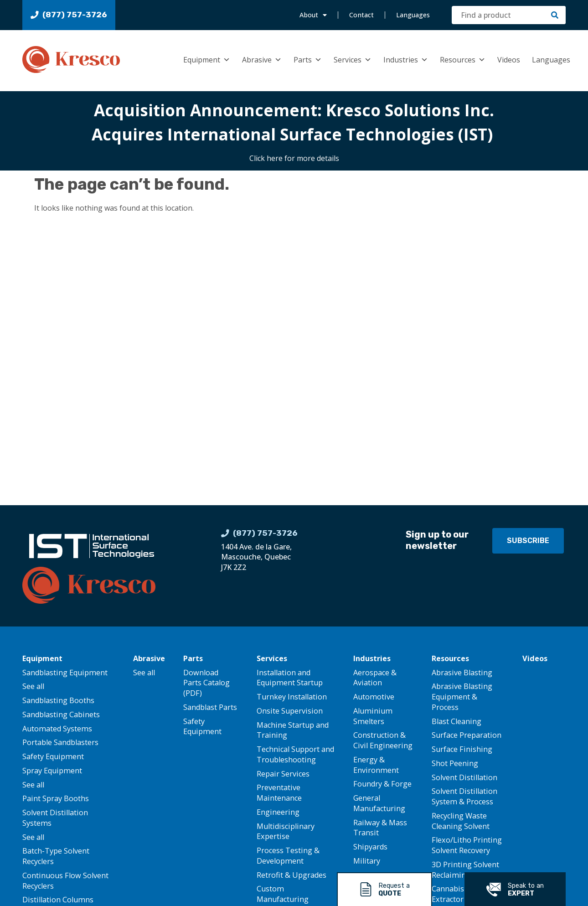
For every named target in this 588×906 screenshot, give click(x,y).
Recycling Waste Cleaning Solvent (461, 821)
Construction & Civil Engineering (383, 740)
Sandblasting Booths (58, 700)
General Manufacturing (379, 803)
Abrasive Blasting (462, 673)
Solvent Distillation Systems (55, 818)
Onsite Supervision (290, 711)
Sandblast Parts (210, 707)
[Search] (555, 15)
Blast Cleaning (456, 721)
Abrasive (262, 60)
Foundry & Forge (382, 784)
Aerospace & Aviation (375, 678)
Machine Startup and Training (293, 730)
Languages (413, 15)
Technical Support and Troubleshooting (295, 754)
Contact (361, 15)
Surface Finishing (462, 749)
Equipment (207, 60)
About (313, 15)
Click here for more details (294, 158)
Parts (308, 60)
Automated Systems (57, 729)
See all (33, 686)
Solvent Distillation (464, 777)
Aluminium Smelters (373, 716)
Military (367, 861)
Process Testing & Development (288, 856)
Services (353, 60)
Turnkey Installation (292, 697)
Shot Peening (455, 763)
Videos (509, 60)
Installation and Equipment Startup (290, 678)
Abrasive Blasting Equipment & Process (462, 697)
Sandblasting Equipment (65, 673)
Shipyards (370, 847)
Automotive (374, 697)
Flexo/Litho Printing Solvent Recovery (467, 845)
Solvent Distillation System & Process (464, 796)
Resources (463, 60)
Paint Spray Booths (56, 798)
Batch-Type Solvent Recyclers (56, 856)
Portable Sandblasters (60, 742)
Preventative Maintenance (279, 793)
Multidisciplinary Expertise (286, 831)
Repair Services (283, 774)
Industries (406, 60)
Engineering (278, 812)
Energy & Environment (376, 765)
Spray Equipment (52, 771)
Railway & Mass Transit (380, 828)
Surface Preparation (467, 735)
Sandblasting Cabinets (61, 714)
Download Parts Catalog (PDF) (206, 683)
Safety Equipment (53, 756)
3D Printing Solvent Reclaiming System (465, 870)
